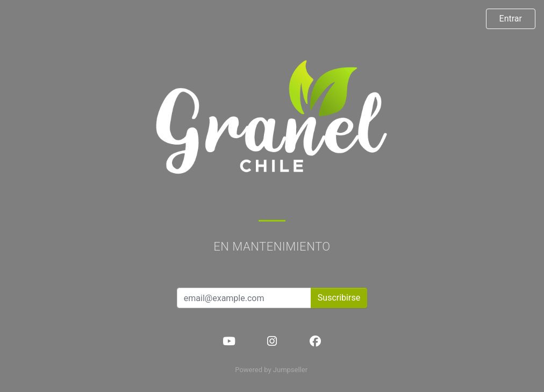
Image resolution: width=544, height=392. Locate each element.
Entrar (511, 19)
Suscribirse (339, 298)
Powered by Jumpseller (271, 370)
